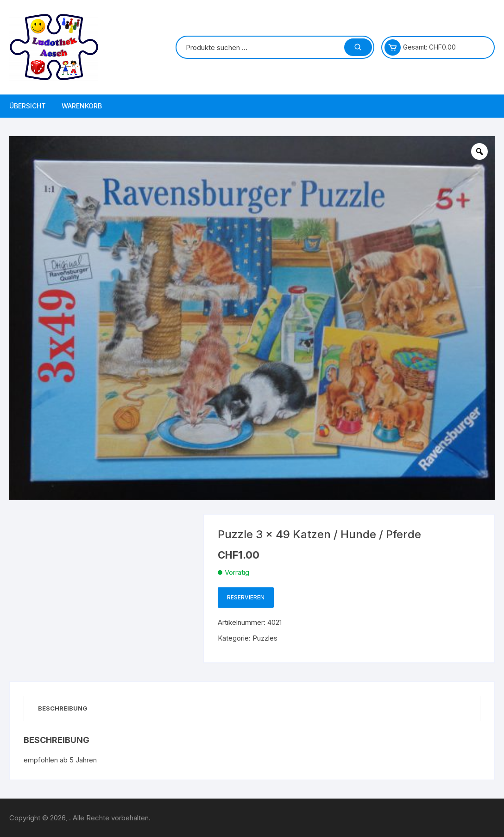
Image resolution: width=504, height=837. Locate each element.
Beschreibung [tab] (63, 708)
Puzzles (265, 638)
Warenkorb (82, 106)
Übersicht (28, 106)
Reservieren (246, 597)
